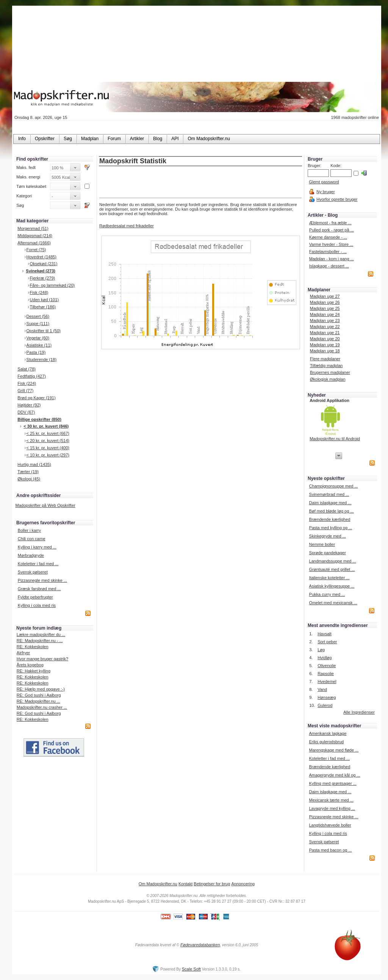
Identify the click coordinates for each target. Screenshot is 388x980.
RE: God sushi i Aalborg (39, 695)
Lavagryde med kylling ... (332, 808)
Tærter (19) (28, 472)
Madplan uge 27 (325, 296)
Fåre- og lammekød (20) (52, 285)
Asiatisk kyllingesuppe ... (332, 586)
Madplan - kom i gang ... (332, 259)
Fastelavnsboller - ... (328, 252)
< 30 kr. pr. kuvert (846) (46, 426)
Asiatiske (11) (39, 345)
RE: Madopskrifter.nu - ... (40, 641)
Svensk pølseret (33, 572)
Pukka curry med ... (327, 594)
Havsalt (325, 634)
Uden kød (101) (44, 300)
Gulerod (325, 705)
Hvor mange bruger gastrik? (42, 659)
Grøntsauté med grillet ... (332, 569)
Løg (321, 650)
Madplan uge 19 (325, 345)
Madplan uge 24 (325, 314)
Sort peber (327, 642)
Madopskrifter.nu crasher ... (42, 707)
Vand (322, 689)
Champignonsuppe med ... (334, 486)
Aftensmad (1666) (34, 243)
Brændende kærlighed (330, 519)
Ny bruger (325, 192)
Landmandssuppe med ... (333, 561)
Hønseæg (327, 697)
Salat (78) (27, 369)
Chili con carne (32, 539)
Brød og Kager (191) (36, 398)
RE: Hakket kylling (34, 671)
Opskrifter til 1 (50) (44, 331)
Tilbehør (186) (43, 307)
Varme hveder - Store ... (331, 244)
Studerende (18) (42, 359)
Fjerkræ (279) (43, 278)
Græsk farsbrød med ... (39, 589)
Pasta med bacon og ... (330, 850)
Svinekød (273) (41, 271)
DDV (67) (26, 412)
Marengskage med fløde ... (334, 750)
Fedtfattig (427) (32, 376)
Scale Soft (191, 969)
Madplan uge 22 (325, 327)
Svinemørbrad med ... (329, 494)
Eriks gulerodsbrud (326, 742)
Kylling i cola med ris (37, 605)
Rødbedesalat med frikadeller (127, 226)
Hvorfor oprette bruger (337, 199)
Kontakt (185, 884)
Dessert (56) (38, 316)
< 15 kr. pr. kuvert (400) (48, 448)
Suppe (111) (38, 324)
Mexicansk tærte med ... (331, 800)
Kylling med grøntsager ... (332, 783)
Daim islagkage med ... (330, 503)
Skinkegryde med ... (328, 536)
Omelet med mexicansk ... (333, 603)
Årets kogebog (30, 665)
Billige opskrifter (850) (39, 419)
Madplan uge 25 (325, 308)
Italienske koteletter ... (329, 578)
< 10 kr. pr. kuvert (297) (48, 455)
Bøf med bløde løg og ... (332, 511)
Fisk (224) (27, 383)
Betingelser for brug (212, 884)
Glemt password (324, 182)
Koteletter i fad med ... (38, 564)
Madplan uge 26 (325, 302)
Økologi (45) (29, 479)
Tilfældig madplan (326, 366)
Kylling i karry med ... (37, 547)
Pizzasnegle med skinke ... (42, 580)
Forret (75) (36, 250)
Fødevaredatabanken (200, 945)
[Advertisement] (200, 183)
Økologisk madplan (328, 379)
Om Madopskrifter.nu (158, 884)
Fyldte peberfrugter (35, 597)
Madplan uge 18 (325, 351)
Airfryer (23, 653)
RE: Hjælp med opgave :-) (41, 689)
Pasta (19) (36, 352)
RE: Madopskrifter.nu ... (38, 701)
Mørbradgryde (31, 555)
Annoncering (243, 884)
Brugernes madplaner (330, 372)
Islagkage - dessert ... (329, 266)
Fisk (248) (39, 292)
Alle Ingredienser (359, 712)
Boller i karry (29, 530)
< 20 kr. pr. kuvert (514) (48, 441)
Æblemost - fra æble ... (330, 223)
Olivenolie (327, 666)
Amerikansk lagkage (328, 733)
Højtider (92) (29, 405)
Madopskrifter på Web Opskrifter (45, 505)
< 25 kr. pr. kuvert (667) (48, 433)
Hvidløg (325, 658)
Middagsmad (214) (35, 236)
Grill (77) (25, 391)
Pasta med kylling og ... (331, 528)
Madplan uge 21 (325, 333)
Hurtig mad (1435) (34, 464)
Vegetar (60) (38, 338)
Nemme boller (322, 544)
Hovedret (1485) (42, 257)
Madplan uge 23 (325, 320)
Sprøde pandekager (328, 553)
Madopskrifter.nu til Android (335, 439)
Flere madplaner (325, 359)
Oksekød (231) (44, 264)
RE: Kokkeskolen (33, 647)
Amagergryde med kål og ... (334, 775)
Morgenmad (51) (33, 228)
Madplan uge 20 (325, 339)
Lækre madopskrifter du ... (41, 635)
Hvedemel (327, 681)
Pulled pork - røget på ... (332, 230)
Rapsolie (326, 674)
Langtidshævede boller (330, 825)
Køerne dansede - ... (328, 237)
